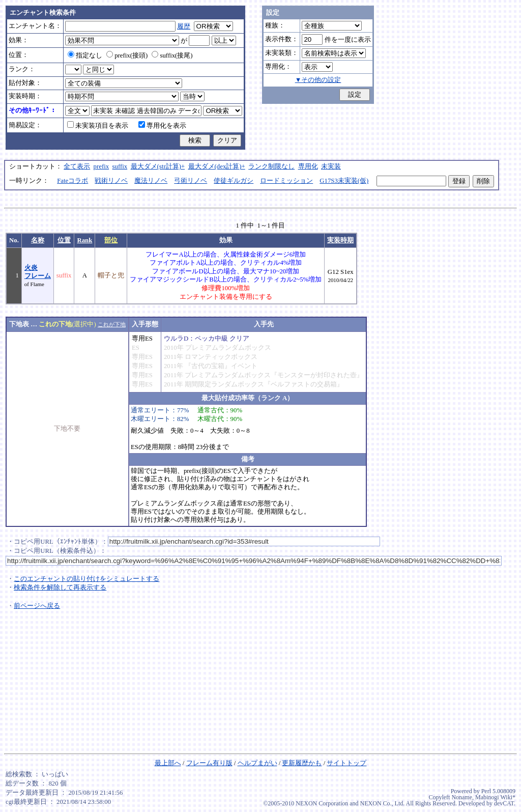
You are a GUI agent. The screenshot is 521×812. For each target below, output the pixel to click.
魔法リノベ (151, 181)
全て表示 (77, 166)
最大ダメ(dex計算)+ (217, 166)
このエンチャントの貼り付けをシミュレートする (86, 579)
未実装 (331, 166)
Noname (462, 797)
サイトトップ (346, 763)
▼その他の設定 (318, 80)
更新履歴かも (302, 763)
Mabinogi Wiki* (495, 797)
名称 (38, 240)
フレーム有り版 (209, 763)
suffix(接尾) (172, 55)
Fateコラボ (73, 181)
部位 (111, 240)
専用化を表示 (162, 126)
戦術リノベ (111, 181)
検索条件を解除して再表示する (60, 587)
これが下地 (112, 324)
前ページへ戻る (37, 606)
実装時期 (340, 240)
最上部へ (168, 763)
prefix (102, 166)
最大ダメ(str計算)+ (158, 166)
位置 (64, 240)
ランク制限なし (271, 166)
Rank (84, 240)
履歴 (184, 26)
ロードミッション (286, 181)
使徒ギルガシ (234, 181)
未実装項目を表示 (98, 126)
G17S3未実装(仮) (344, 181)
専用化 (308, 166)
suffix (120, 166)
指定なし (85, 55)
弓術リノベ (191, 181)
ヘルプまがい (257, 763)
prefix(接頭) (127, 55)
